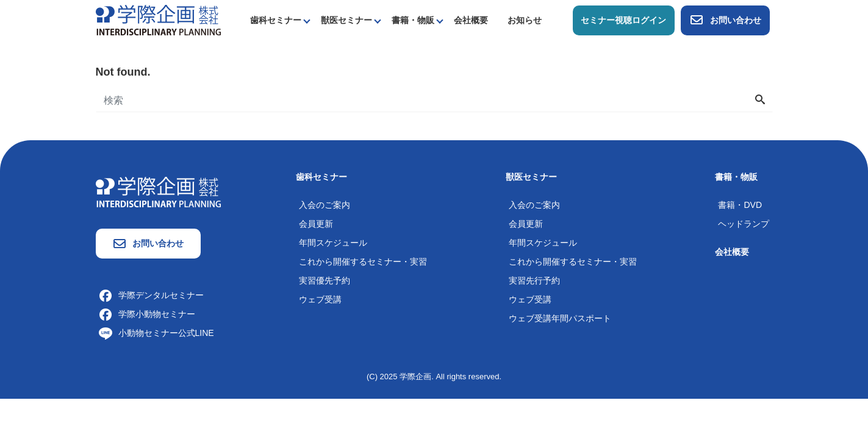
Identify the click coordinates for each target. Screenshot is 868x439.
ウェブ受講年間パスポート (560, 318)
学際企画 (415, 377)
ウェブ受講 (320, 299)
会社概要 (471, 20)
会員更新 (316, 224)
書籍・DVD (740, 205)
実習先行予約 (534, 280)
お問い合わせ (725, 20)
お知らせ (525, 20)
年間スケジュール (333, 243)
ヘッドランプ (744, 224)
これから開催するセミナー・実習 (363, 262)
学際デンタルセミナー (151, 295)
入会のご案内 (325, 205)
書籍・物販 (413, 20)
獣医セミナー (346, 20)
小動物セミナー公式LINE (156, 333)
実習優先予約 (325, 280)
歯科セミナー (276, 20)
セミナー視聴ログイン (623, 20)
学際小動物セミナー (147, 314)
